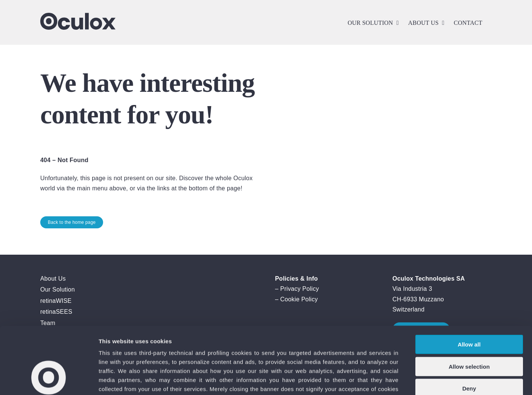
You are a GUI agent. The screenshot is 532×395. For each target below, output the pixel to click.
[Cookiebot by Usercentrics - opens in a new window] (49, 380)
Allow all (469, 287)
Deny (469, 331)
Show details (395, 380)
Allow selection (469, 309)
